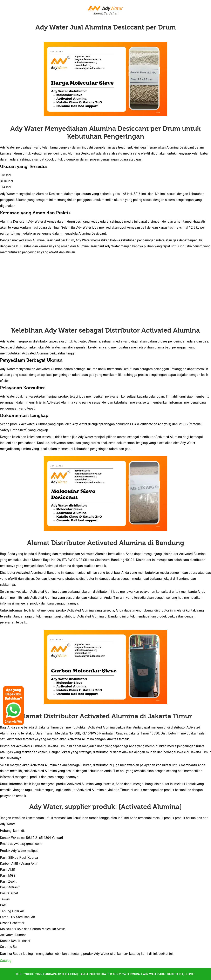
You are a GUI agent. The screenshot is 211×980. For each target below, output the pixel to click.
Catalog (6, 961)
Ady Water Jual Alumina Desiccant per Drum (106, 27)
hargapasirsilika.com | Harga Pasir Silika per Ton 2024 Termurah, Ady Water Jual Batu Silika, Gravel (119, 974)
